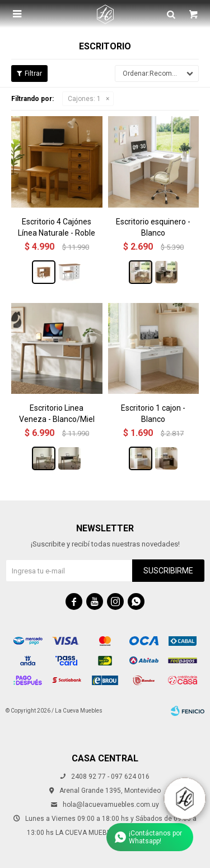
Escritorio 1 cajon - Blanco (153, 414)
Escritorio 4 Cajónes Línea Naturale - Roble (57, 227)
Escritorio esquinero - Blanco (153, 227)
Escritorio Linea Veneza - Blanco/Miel (57, 414)
